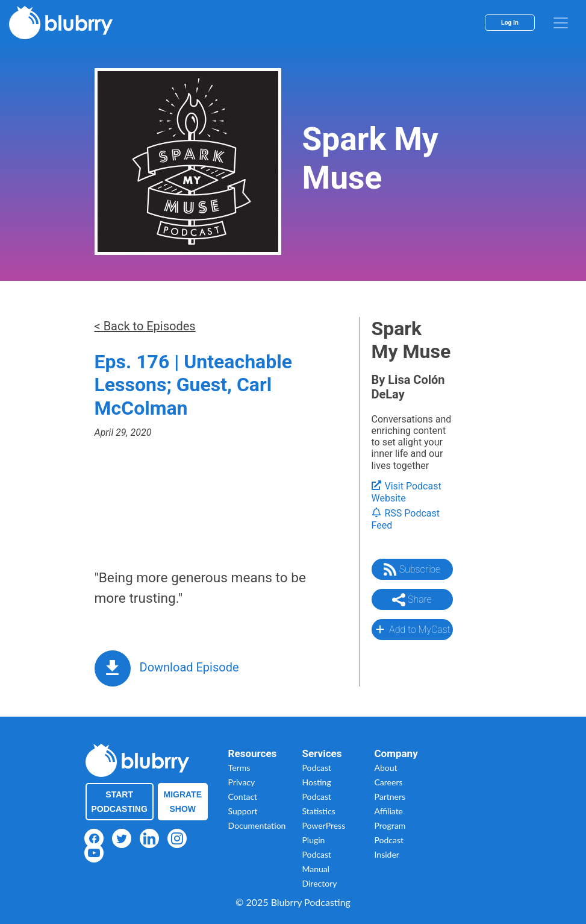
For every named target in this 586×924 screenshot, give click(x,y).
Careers (389, 782)
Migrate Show (183, 802)
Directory (320, 883)
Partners (390, 797)
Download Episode (189, 667)
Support (243, 811)
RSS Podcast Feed (406, 520)
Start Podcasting (120, 802)
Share (412, 600)
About (386, 768)
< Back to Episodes (145, 326)
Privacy (242, 782)
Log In (510, 23)
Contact (243, 797)
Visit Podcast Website (407, 492)
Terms (239, 768)
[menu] (561, 23)
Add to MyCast (412, 629)
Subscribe (412, 570)
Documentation (257, 825)
